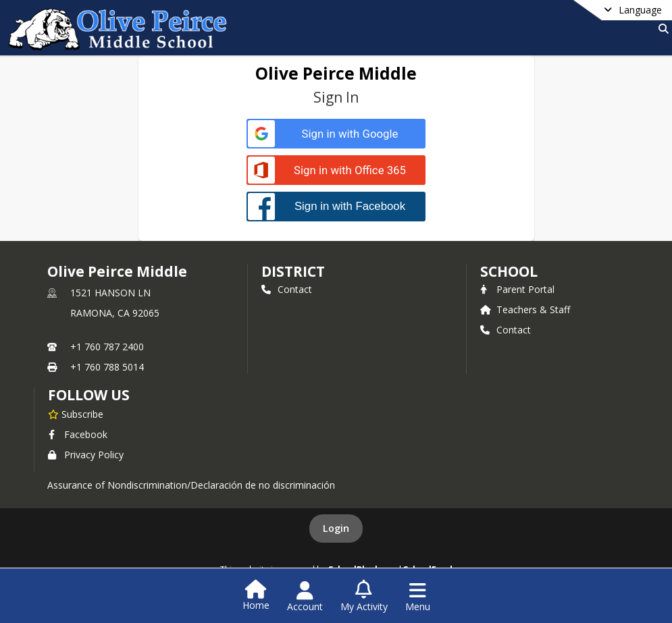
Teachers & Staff (525, 309)
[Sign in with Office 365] (336, 170)
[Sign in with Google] (336, 134)
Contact (287, 289)
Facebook (78, 434)
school (509, 271)
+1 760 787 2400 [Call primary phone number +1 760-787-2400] (107, 347)
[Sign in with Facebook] (336, 206)
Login (336, 528)
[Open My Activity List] (364, 597)
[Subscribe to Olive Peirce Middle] (76, 414)
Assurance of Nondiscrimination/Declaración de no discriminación (191, 485)
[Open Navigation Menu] (418, 597)
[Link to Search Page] (661, 29)
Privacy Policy (86, 455)
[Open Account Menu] (305, 597)
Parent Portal (517, 289)
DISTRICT (293, 271)
